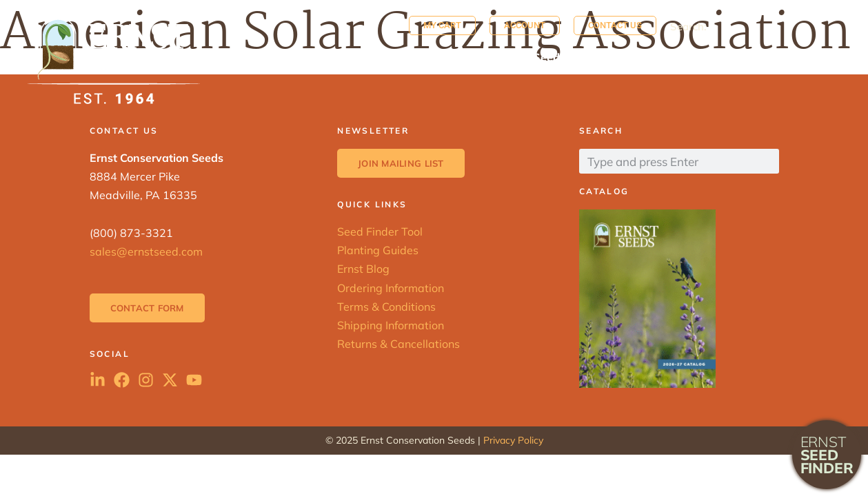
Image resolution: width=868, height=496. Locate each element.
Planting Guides (378, 250)
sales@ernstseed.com (146, 251)
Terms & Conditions (386, 307)
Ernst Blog (363, 269)
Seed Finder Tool (380, 231)
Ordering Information (391, 288)
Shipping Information (391, 325)
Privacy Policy (513, 440)
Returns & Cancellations (398, 344)
